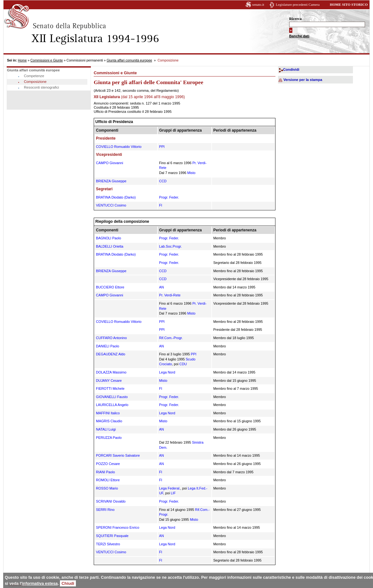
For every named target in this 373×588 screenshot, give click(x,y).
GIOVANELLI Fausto (112, 397)
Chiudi (68, 583)
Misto (191, 173)
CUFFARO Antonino (111, 338)
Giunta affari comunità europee (129, 60)
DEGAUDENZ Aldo (111, 354)
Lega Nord (167, 372)
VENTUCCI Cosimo (111, 205)
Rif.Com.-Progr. (171, 338)
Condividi (291, 69)
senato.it (258, 4)
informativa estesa (40, 583)
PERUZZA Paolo (109, 438)
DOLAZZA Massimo (111, 372)
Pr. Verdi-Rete (170, 295)
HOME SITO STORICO (349, 4)
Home (22, 60)
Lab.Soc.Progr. (170, 246)
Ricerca (295, 19)
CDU (183, 364)
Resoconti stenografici (41, 87)
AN (161, 287)
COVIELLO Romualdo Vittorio (119, 147)
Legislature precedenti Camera (298, 4)
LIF (173, 493)
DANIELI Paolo (108, 346)
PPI (162, 147)
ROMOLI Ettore (108, 480)
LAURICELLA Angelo (112, 405)
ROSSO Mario (107, 488)
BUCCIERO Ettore (110, 287)
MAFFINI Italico (108, 413)
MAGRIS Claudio (109, 421)
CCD (163, 181)
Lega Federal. (170, 488)
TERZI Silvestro (108, 544)
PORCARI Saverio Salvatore (118, 455)
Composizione (35, 82)
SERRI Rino (105, 510)
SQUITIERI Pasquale (112, 536)
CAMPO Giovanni (110, 163)
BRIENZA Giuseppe (111, 181)
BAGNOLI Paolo (109, 238)
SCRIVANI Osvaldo (111, 501)
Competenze (34, 76)
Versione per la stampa (303, 80)
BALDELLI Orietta (110, 246)
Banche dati (299, 36)
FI (161, 205)
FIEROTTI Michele (110, 388)
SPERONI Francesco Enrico (118, 527)
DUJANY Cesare (109, 381)
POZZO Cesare (108, 464)
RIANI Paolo (105, 472)
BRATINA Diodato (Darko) (116, 197)
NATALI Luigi (106, 429)
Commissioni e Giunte (47, 60)
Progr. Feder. (169, 197)
